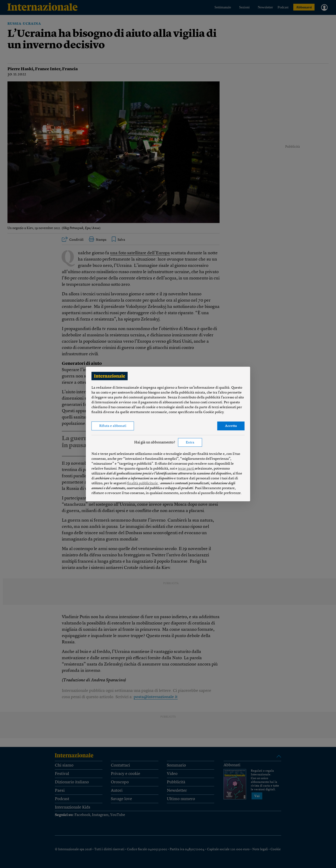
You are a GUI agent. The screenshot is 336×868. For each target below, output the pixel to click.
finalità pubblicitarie (143, 483)
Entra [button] (190, 443)
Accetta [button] (231, 426)
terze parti (186, 469)
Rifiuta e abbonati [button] (113, 426)
